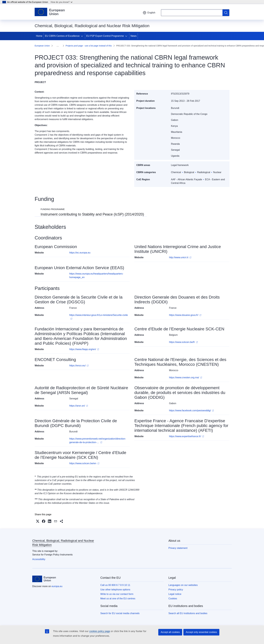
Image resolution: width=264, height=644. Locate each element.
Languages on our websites (183, 585)
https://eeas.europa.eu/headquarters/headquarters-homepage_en (96, 275)
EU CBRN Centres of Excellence (62, 36)
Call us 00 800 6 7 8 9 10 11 (115, 585)
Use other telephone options (115, 590)
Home (39, 36)
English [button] (149, 13)
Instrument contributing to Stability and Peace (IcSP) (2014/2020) (92, 214)
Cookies (173, 599)
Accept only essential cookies (201, 632)
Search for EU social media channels (120, 613)
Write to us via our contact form (117, 594)
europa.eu (57, 586)
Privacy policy (176, 590)
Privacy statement (178, 548)
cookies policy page (100, 631)
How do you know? (62, 2)
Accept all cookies (170, 632)
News (133, 36)
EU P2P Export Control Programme (105, 36)
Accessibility (39, 559)
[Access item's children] (83, 36)
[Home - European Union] (50, 12)
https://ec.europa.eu (80, 253)
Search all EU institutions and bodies (188, 613)
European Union (42, 46)
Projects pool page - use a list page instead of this (89, 46)
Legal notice (175, 594)
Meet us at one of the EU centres (118, 599)
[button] (38, 521)
